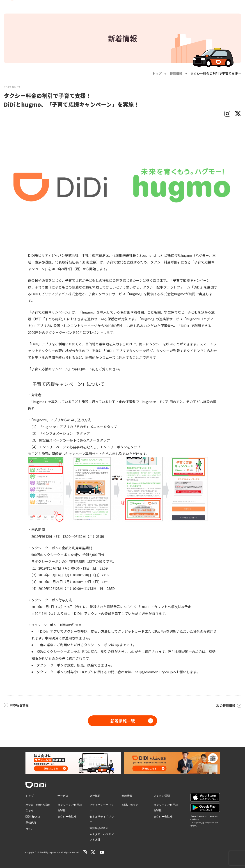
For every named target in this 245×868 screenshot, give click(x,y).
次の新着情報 (226, 705)
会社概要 (95, 796)
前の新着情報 (19, 705)
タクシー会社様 (67, 817)
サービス (63, 796)
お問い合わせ (130, 805)
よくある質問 (162, 796)
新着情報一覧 (123, 721)
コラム (30, 829)
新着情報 (176, 73)
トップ (157, 73)
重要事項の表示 (99, 828)
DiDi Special (33, 817)
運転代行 (31, 823)
